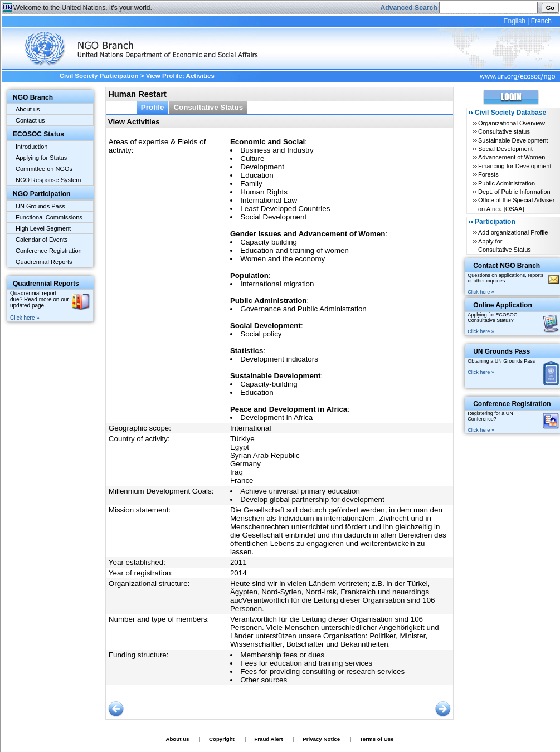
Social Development (505, 149)
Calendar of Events (42, 240)
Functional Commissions (49, 217)
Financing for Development (515, 166)
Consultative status (504, 131)
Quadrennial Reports (44, 262)
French (541, 21)
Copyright (222, 739)
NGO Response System (48, 180)
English (514, 21)
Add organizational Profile (513, 232)
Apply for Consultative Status (505, 245)
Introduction (31, 147)
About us (28, 109)
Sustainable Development (513, 140)
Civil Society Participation (99, 76)
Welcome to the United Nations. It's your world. (83, 8)
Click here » (25, 318)
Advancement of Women (512, 157)
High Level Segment (43, 228)
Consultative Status (208, 107)
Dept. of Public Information (514, 192)
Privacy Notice (321, 739)
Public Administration (507, 183)
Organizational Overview (512, 123)
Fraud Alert (268, 739)
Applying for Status (41, 158)
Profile (153, 107)
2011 (238, 562)
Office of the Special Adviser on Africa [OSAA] (516, 204)
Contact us (30, 120)
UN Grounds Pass (40, 206)
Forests (488, 174)
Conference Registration (49, 251)
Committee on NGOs (44, 169)
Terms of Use (377, 739)
